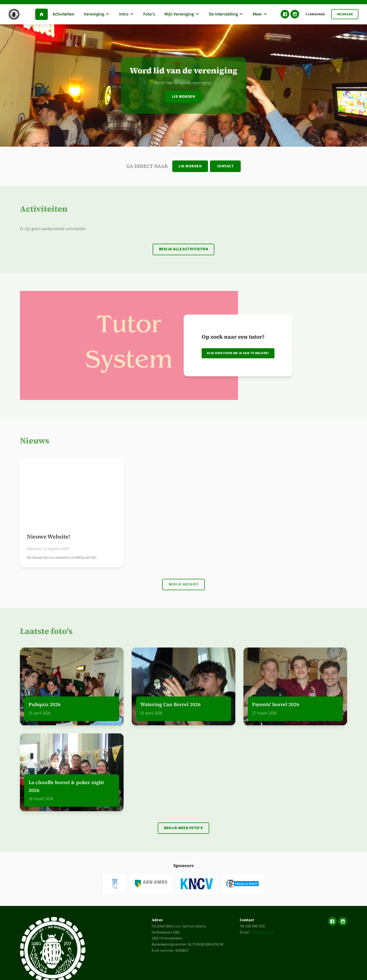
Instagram (295, 14)
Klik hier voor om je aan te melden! (238, 354)
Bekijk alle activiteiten (184, 250)
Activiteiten (44, 209)
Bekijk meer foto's (183, 830)
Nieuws (35, 442)
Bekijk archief (184, 585)
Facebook (285, 14)
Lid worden (184, 96)
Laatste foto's (46, 633)
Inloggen (345, 14)
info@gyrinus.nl (262, 934)
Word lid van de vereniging (184, 71)
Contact (226, 166)
